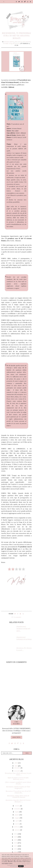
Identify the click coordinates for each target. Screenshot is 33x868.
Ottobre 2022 (7, 44)
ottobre (17, 806)
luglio (17, 812)
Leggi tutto (16, 737)
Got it (21, 866)
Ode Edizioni (27, 42)
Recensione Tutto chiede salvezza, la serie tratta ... (18, 774)
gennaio (18, 830)
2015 (16, 852)
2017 (16, 846)
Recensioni (16, 44)
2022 (16, 766)
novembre (18, 771)
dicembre (17, 768)
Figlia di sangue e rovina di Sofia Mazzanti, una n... (18, 778)
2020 (16, 837)
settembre (18, 809)
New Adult (18, 42)
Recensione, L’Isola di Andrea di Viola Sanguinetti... (18, 787)
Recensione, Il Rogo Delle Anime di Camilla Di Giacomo (18, 796)
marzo (18, 824)
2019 (16, 840)
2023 (16, 763)
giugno (17, 815)
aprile (18, 821)
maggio (17, 818)
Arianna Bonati (9, 42)
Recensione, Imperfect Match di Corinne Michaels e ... (18, 801)
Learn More (14, 866)
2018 (16, 843)
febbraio (17, 827)
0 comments (16, 617)
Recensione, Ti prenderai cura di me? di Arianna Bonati (16, 36)
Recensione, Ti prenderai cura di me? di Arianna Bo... (18, 792)
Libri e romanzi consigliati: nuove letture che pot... (18, 783)
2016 (16, 849)
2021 (16, 834)
